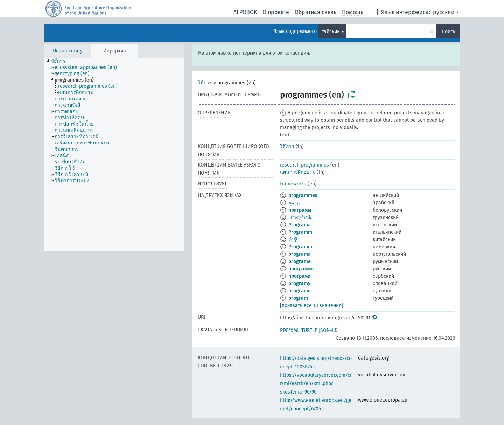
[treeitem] (61, 61)
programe (300, 261)
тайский (331, 32)
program (298, 298)
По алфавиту (68, 51)
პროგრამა (300, 217)
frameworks (293, 184)
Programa (300, 225)
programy (299, 284)
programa (300, 254)
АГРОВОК (245, 12)
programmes (303, 195)
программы (301, 269)
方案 (293, 239)
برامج (294, 203)
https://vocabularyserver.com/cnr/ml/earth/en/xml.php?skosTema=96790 (316, 384)
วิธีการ (205, 83)
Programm (300, 247)
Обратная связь (316, 12)
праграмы (300, 210)
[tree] (114, 155)
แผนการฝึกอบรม (298, 172)
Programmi (301, 232)
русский (444, 12)
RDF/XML (290, 330)
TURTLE (309, 330)
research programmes (304, 165)
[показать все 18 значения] (312, 306)
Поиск (449, 32)
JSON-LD (328, 330)
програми (299, 276)
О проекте (276, 12)
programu (300, 291)
